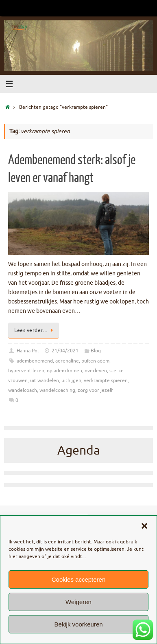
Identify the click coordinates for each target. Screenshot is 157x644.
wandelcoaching (57, 390)
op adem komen (64, 371)
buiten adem (95, 361)
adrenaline (67, 361)
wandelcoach (23, 390)
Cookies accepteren (79, 579)
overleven (96, 371)
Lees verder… (35, 330)
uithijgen (71, 380)
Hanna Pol (28, 351)
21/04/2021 (65, 351)
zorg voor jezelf (95, 390)
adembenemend (35, 361)
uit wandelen (45, 380)
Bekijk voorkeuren (78, 624)
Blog (96, 351)
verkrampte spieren (106, 380)
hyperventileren (26, 371)
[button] (144, 526)
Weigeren (78, 602)
